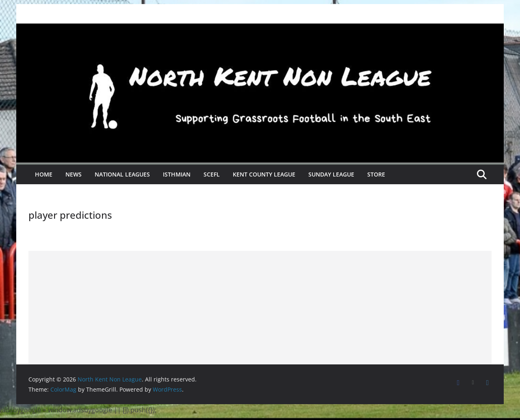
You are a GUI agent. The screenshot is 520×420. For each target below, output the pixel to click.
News (74, 174)
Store (376, 174)
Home (44, 174)
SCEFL (212, 174)
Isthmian (177, 174)
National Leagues (122, 174)
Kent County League (264, 174)
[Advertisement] (260, 308)
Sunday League (331, 174)
